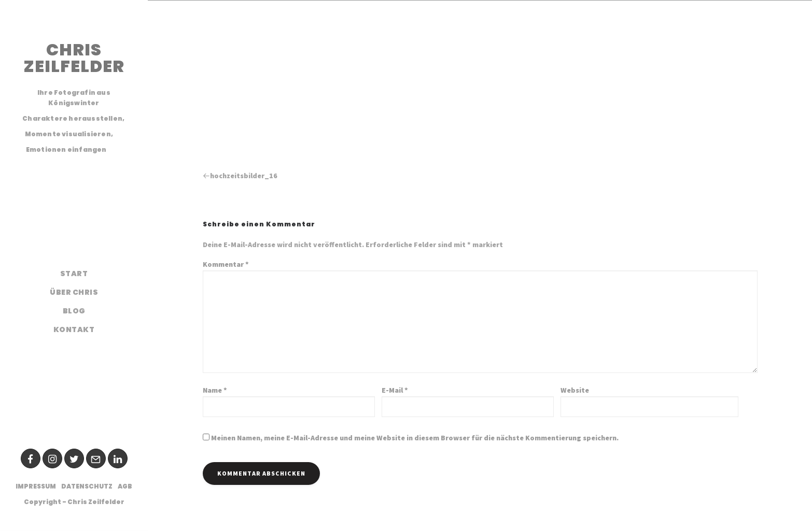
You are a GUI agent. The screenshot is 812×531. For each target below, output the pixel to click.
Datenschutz (87, 486)
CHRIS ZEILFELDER (74, 58)
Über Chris (74, 292)
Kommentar (226, 264)
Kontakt (74, 329)
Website (575, 390)
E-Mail (395, 390)
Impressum (36, 486)
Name (215, 390)
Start (74, 274)
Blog (74, 311)
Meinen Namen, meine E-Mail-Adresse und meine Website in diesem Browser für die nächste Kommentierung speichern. (415, 438)
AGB (125, 486)
